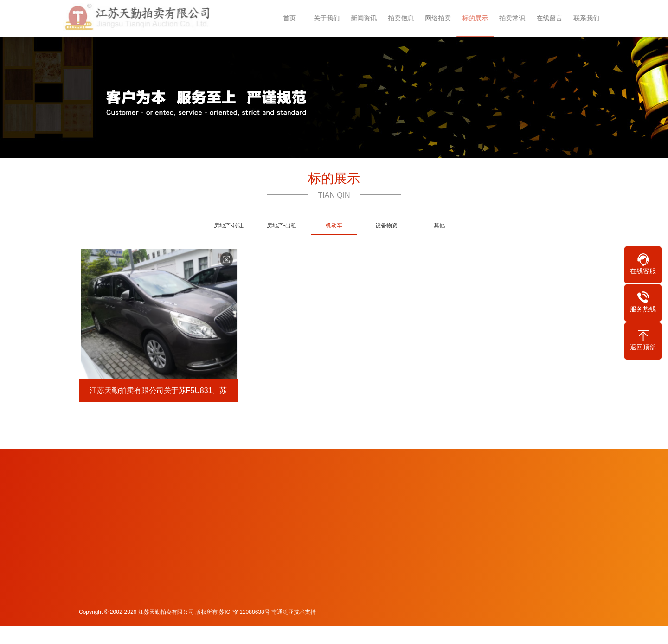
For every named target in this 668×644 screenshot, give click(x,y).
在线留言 (554, 18)
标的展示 (480, 18)
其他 (439, 225)
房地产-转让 (229, 225)
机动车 (334, 229)
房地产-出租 (282, 225)
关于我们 (332, 18)
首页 (295, 18)
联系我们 (591, 18)
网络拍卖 (443, 18)
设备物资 (386, 225)
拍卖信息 (406, 18)
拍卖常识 (517, 18)
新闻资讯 (369, 18)
